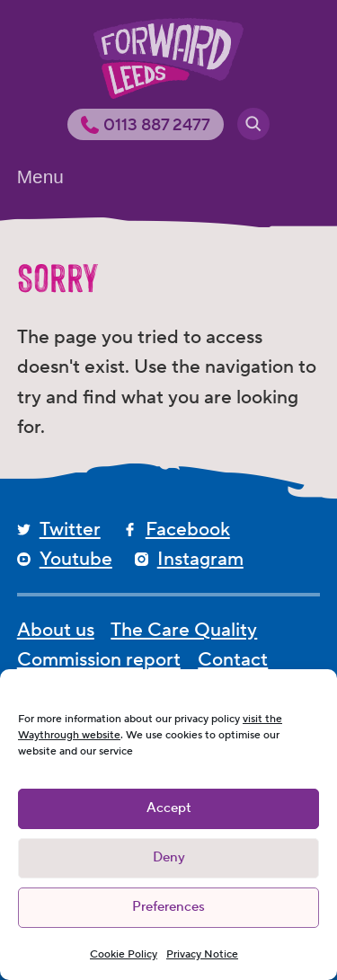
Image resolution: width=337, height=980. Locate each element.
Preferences (168, 907)
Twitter (70, 530)
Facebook (188, 530)
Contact (233, 660)
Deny (169, 857)
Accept (169, 808)
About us (56, 630)
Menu (40, 177)
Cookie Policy (124, 954)
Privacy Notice (202, 954)
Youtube (76, 559)
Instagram (200, 559)
